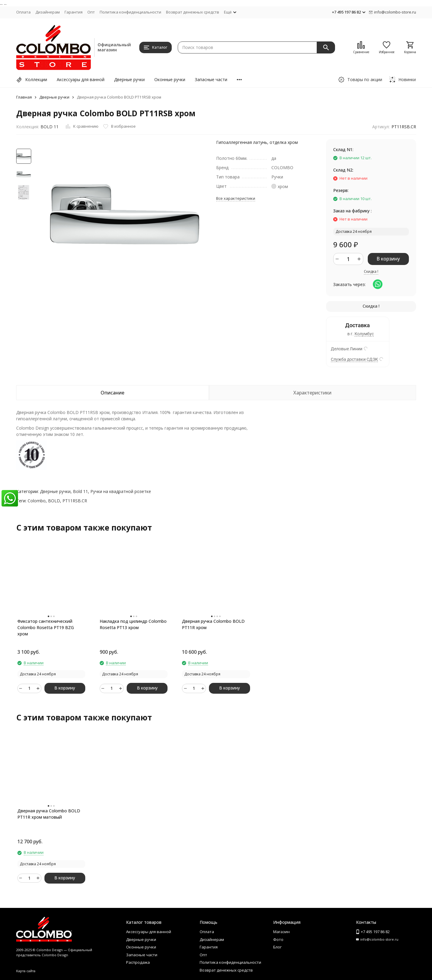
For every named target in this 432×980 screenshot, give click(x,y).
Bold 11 (80, 491)
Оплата (23, 12)
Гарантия (74, 12)
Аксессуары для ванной (81, 79)
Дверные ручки (129, 79)
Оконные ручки (170, 79)
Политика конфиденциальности (130, 12)
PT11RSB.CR (75, 501)
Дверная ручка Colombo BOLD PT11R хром (213, 624)
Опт (91, 12)
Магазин (281, 932)
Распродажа (138, 962)
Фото (278, 939)
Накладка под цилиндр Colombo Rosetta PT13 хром (133, 624)
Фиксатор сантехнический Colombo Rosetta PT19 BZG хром (46, 627)
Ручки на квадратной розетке (121, 491)
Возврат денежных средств (193, 12)
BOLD (54, 501)
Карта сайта (26, 971)
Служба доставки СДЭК (354, 359)
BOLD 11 (50, 127)
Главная (24, 97)
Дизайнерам (48, 12)
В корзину (388, 259)
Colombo (37, 501)
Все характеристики (236, 198)
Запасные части (211, 79)
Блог (277, 947)
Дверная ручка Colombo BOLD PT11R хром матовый (49, 814)
